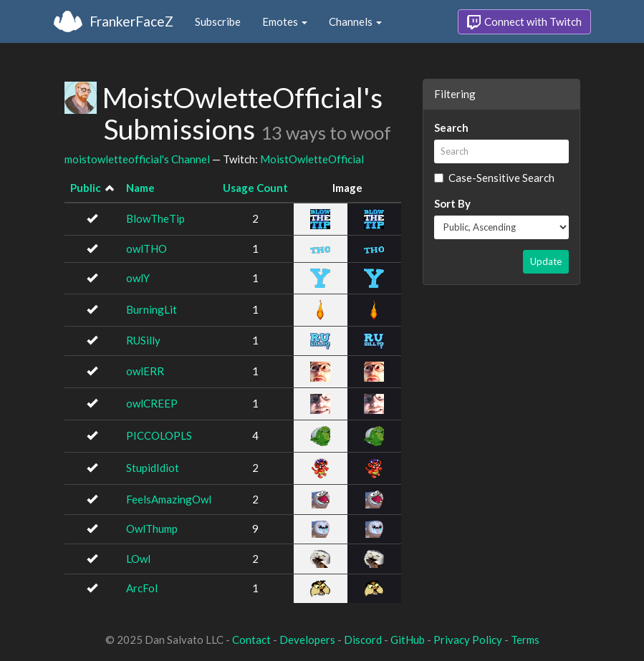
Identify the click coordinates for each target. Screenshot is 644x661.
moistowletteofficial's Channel (137, 159)
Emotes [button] (285, 21)
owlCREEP (152, 403)
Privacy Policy (468, 640)
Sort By (452, 203)
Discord (363, 640)
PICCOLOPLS (159, 435)
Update (546, 261)
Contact (251, 640)
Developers (307, 640)
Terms (525, 640)
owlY (138, 278)
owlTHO (146, 249)
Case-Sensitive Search (494, 178)
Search (451, 127)
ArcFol (142, 588)
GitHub (408, 640)
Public (86, 188)
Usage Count (255, 188)
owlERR (145, 371)
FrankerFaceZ (131, 21)
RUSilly (143, 340)
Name (140, 188)
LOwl (138, 559)
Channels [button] (355, 21)
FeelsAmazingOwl (169, 499)
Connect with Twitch (524, 22)
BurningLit (152, 309)
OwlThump (152, 529)
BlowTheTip (155, 218)
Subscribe (218, 21)
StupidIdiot (153, 468)
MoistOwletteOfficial (312, 159)
